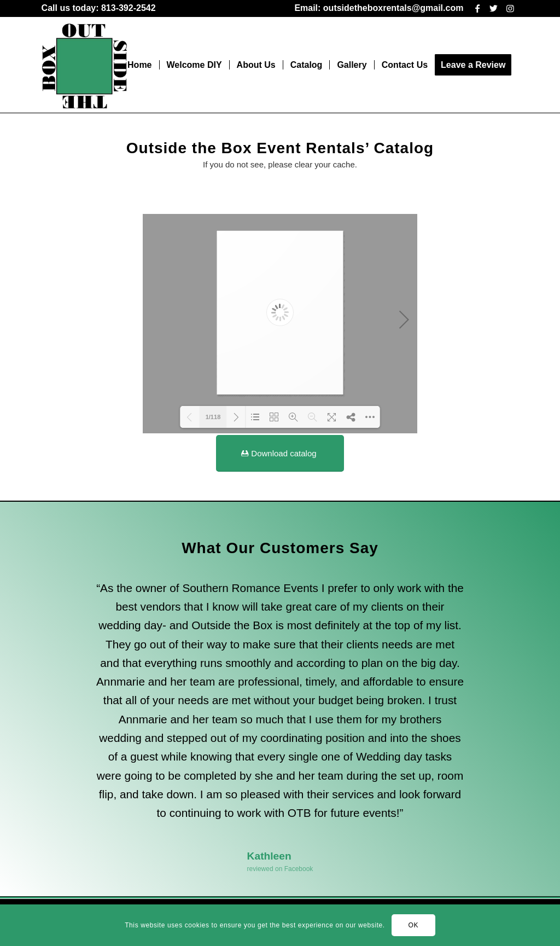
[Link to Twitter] (494, 8)
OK (414, 925)
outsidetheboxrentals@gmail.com (393, 8)
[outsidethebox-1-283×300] (85, 65)
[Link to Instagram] (510, 8)
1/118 (213, 417)
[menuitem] (99, 8)
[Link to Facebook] (477, 8)
